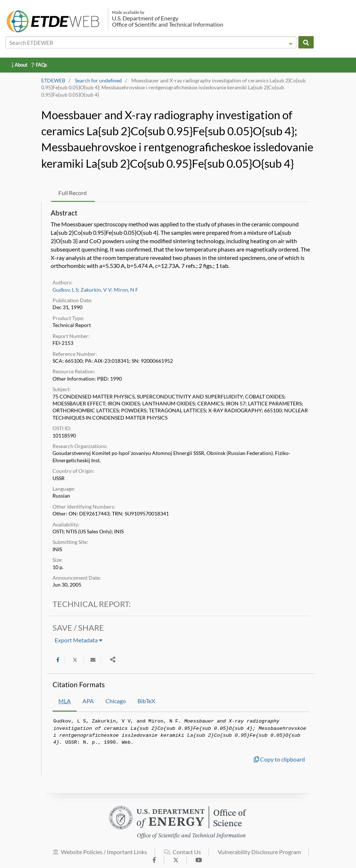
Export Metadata (79, 640)
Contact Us (182, 855)
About (20, 65)
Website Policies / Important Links (100, 855)
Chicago (116, 701)
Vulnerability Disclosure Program (259, 855)
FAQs (39, 65)
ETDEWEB (53, 81)
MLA (65, 701)
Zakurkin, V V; (97, 290)
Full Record (73, 193)
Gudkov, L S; (66, 290)
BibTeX (146, 701)
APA (88, 701)
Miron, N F (126, 290)
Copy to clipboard (279, 759)
